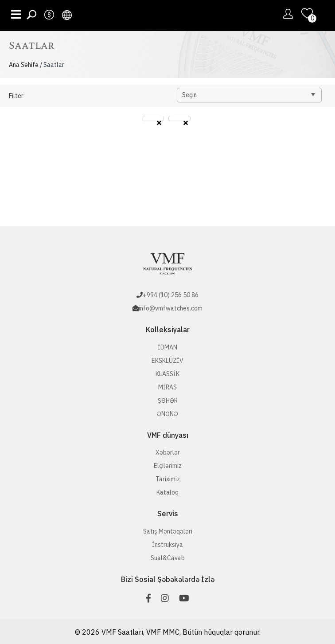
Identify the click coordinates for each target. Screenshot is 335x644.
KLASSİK (167, 374)
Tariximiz (168, 479)
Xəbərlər (168, 452)
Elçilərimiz (168, 466)
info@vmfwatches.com (171, 308)
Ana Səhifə (24, 65)
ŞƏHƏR (168, 401)
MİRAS (167, 387)
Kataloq (167, 492)
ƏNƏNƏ (167, 414)
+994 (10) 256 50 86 (171, 295)
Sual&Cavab (168, 558)
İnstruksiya (167, 545)
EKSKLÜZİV (167, 361)
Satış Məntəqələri (168, 531)
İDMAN (167, 347)
